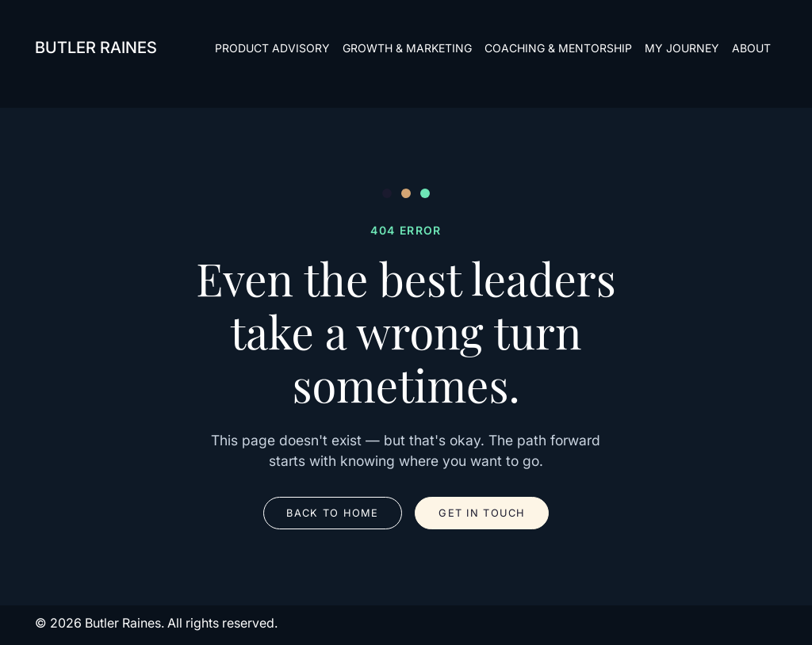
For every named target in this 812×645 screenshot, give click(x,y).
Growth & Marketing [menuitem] (407, 48)
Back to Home (332, 513)
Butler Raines (96, 48)
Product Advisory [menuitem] (272, 48)
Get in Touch (482, 513)
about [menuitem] (751, 48)
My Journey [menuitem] (682, 48)
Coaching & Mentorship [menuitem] (558, 48)
